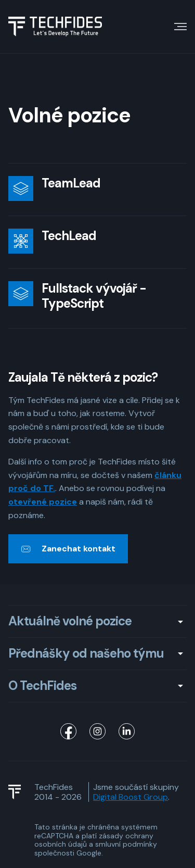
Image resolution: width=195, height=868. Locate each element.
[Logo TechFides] (55, 27)
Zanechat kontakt (79, 549)
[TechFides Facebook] (69, 732)
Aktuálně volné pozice (70, 621)
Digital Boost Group (131, 797)
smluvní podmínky (126, 844)
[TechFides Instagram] (98, 732)
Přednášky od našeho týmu (86, 654)
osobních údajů (61, 844)
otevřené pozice (43, 502)
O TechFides (42, 686)
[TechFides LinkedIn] (127, 732)
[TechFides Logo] (19, 792)
